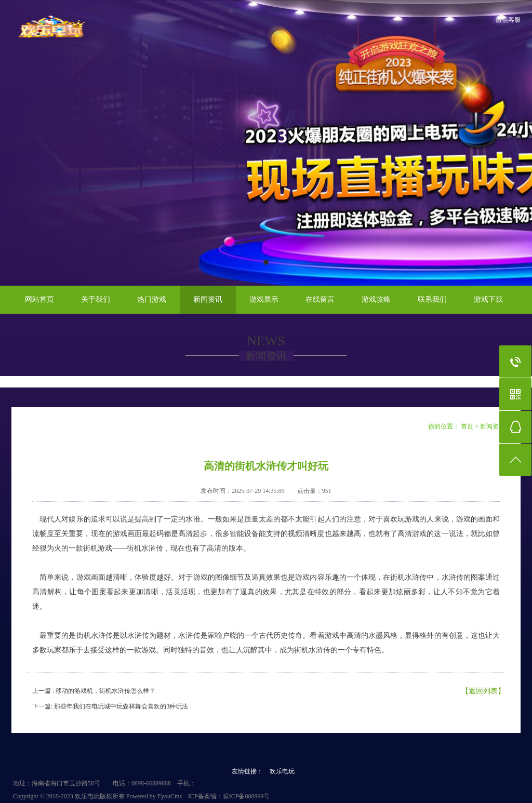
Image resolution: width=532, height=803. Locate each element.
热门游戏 (152, 299)
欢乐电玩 (282, 771)
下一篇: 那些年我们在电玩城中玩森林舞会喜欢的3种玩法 (110, 706)
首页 (467, 426)
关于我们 (96, 299)
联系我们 (432, 299)
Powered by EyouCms (153, 796)
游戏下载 (488, 299)
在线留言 (320, 299)
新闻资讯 (208, 299)
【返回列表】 (483, 691)
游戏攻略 (376, 299)
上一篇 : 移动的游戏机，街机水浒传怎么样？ (94, 691)
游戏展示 (264, 299)
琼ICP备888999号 (247, 796)
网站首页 (39, 299)
